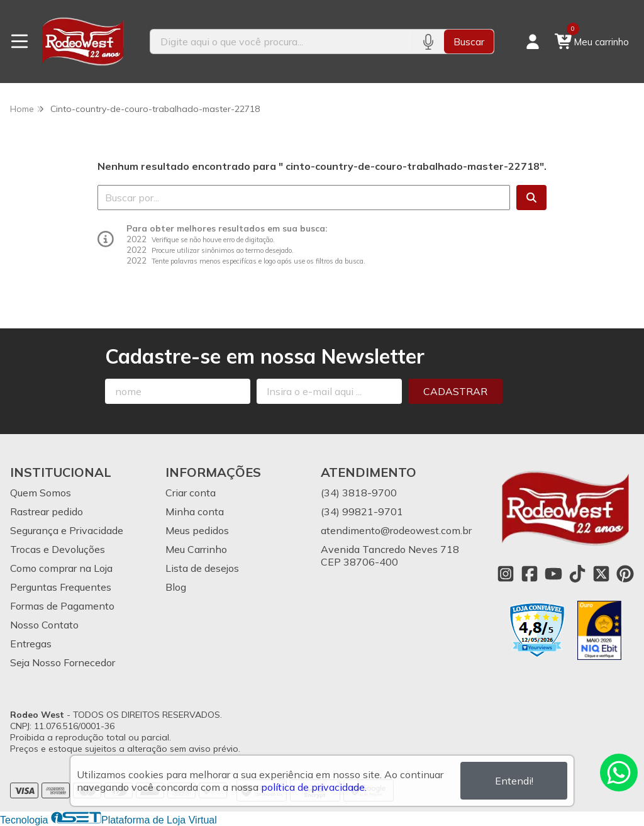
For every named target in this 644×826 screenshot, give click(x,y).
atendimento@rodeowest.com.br (396, 530)
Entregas (31, 644)
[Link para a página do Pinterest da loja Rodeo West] (625, 574)
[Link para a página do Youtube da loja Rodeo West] (553, 574)
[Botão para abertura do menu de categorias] (19, 42)
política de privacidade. (314, 787)
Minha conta (195, 511)
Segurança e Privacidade (67, 530)
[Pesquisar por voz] (428, 42)
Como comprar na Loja (61, 568)
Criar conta (191, 493)
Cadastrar (455, 391)
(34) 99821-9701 (362, 511)
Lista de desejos (202, 568)
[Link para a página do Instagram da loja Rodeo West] (506, 574)
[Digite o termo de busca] (281, 42)
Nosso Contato (44, 625)
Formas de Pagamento (62, 606)
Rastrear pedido (47, 511)
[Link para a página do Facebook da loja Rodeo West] (530, 574)
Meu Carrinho (196, 549)
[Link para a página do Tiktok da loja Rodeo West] (577, 574)
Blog (176, 587)
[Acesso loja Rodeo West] (533, 42)
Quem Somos (41, 493)
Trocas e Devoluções (58, 549)
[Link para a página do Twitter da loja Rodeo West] (601, 574)
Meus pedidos (197, 530)
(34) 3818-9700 (359, 493)
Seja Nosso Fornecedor (63, 662)
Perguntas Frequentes (61, 587)
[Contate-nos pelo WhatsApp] (619, 773)
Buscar (469, 42)
